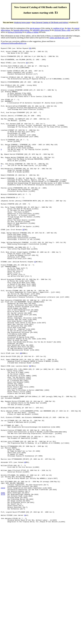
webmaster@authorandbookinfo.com (14, 43)
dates (69, 28)
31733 (3, 584)
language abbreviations (21, 30)
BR (21, 414)
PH (27, 66)
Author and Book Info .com (59, 38)
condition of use (58, 28)
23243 (3, 576)
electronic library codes (62, 30)
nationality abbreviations (41, 30)
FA (25, 609)
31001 (3, 582)
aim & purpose (35, 28)
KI (35, 305)
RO (23, 266)
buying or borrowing (15, 32)
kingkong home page (22, 23)
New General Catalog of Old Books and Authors (50, 23)
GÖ (25, 545)
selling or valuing (32, 32)
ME (30, 49)
